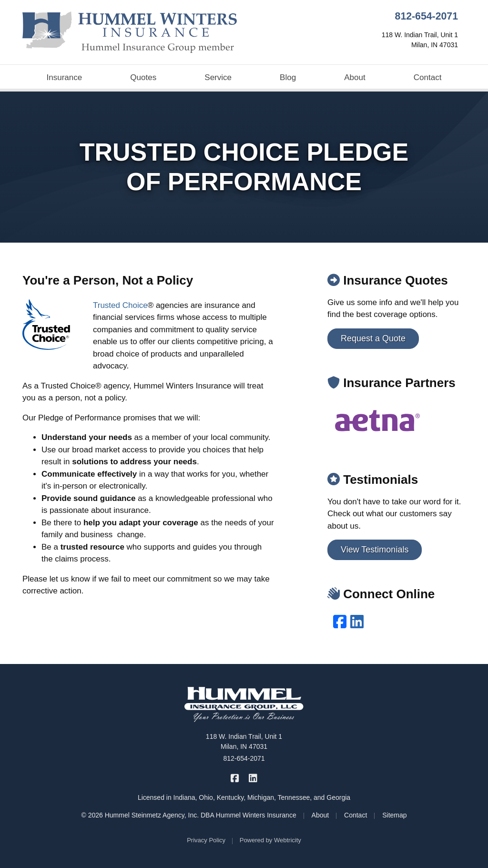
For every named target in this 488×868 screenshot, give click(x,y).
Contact (428, 77)
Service (218, 77)
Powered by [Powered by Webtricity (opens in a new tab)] (270, 840)
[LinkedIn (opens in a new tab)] (357, 622)
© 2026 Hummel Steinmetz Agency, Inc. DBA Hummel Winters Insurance (188, 815)
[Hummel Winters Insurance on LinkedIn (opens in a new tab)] (253, 778)
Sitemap (394, 815)
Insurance (65, 77)
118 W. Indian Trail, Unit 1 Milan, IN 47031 (244, 741)
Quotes (143, 77)
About (355, 77)
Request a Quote (373, 338)
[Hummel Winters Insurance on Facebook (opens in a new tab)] (235, 778)
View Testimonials (375, 550)
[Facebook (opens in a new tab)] (340, 622)
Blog (288, 77)
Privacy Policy (206, 840)
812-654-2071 (427, 16)
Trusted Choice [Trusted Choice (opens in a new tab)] (120, 305)
